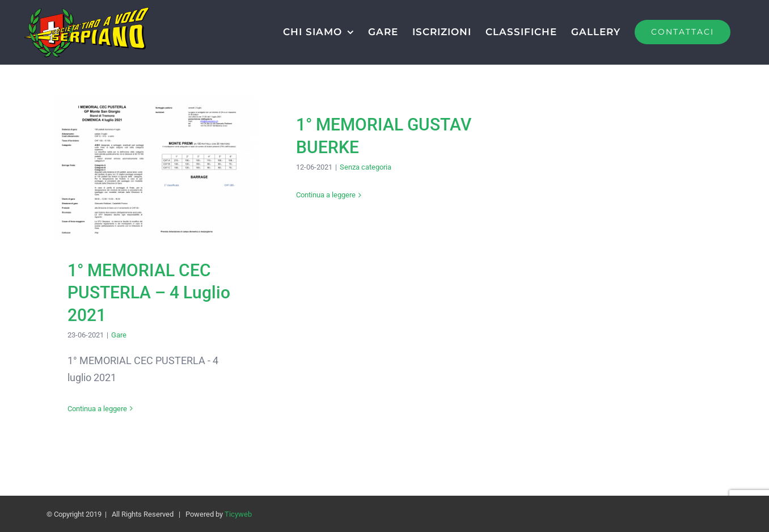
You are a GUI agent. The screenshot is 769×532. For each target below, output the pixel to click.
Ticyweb (238, 514)
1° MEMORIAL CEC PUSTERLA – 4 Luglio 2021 (149, 293)
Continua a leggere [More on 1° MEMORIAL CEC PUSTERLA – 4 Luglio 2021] (97, 409)
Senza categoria (366, 167)
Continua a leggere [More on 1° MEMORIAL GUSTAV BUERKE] (326, 195)
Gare (119, 335)
